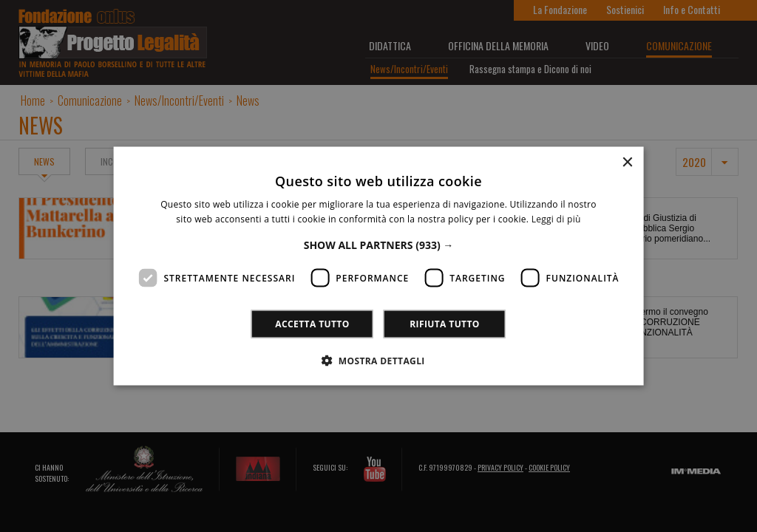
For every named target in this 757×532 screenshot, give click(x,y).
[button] (379, 244)
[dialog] (378, 266)
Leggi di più (556, 219)
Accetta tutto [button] (312, 323)
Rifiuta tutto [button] (445, 323)
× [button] (627, 163)
